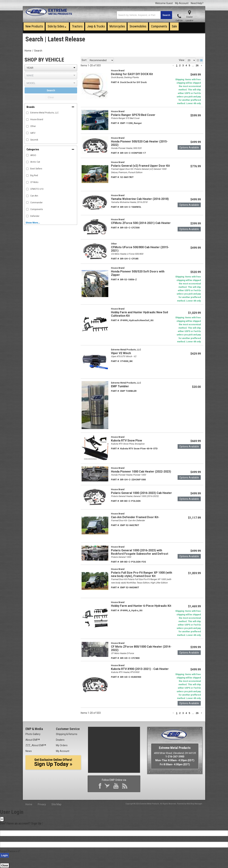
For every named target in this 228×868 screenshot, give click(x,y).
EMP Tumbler (120, 386)
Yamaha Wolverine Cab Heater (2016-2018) (140, 199)
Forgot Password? (10, 851)
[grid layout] (198, 60)
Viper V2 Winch (121, 353)
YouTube (117, 786)
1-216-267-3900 (175, 757)
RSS (125, 786)
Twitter (108, 786)
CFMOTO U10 (37, 189)
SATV (33, 133)
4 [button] (186, 65)
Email (3, 828)
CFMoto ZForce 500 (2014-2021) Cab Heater (141, 223)
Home (28, 51)
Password (6, 840)
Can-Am (34, 196)
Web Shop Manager (194, 804)
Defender (35, 216)
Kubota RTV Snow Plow (126, 441)
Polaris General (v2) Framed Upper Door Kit (140, 166)
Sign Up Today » (53, 762)
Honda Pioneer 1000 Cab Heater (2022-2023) (141, 472)
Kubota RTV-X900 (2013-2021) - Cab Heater (140, 669)
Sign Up (37, 823)
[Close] (2, 819)
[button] (144, 15)
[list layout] (201, 60)
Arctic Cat (35, 162)
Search (38, 51)
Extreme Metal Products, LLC (44, 113)
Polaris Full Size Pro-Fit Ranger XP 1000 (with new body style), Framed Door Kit (142, 574)
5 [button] (189, 65)
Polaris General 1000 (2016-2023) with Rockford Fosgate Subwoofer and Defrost (140, 552)
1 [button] (177, 65)
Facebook (101, 786)
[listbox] (51, 68)
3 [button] (183, 65)
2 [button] (180, 65)
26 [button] (197, 65)
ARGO (33, 155)
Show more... (33, 223)
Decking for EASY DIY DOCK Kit (132, 74)
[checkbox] (27, 155)
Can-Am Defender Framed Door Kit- (135, 517)
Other (33, 126)
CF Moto (34, 182)
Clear (51, 97)
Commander (36, 203)
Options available (189, 147)
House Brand (37, 119)
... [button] (193, 65)
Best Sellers (36, 169)
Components (37, 209)
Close (5, 866)
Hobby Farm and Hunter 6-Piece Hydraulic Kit (141, 606)
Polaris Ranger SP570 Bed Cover (133, 115)
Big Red (34, 175)
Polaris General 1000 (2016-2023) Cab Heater (141, 493)
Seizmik (34, 140)
